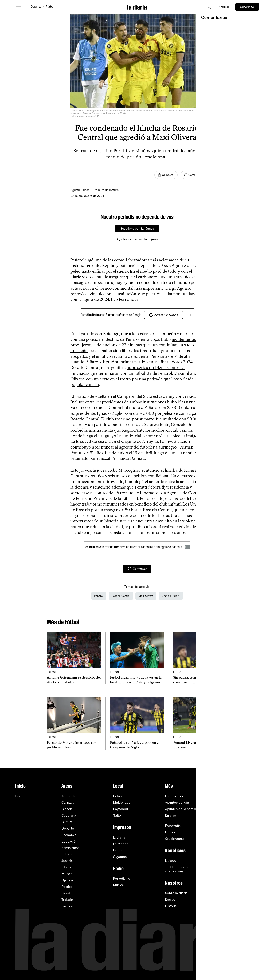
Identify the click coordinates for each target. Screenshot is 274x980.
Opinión (67, 880)
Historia (171, 906)
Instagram (241, 822)
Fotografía (173, 826)
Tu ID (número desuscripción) (178, 869)
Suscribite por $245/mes (137, 229)
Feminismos (70, 848)
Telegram (240, 841)
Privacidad (241, 883)
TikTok (238, 835)
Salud (66, 893)
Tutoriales (240, 870)
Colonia (119, 796)
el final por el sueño (110, 271)
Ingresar (224, 7)
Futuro (67, 854)
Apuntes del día (177, 803)
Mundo (67, 874)
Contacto (240, 889)
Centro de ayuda (246, 863)
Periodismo (122, 879)
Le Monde (121, 844)
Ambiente (69, 796)
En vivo (170, 815)
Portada (21, 796)
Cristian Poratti (171, 596)
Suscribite (247, 7)
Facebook (241, 828)
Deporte (36, 7)
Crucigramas (175, 839)
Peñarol (99, 596)
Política (67, 887)
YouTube (239, 809)
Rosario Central (121, 596)
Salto (117, 815)
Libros (66, 867)
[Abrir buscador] (209, 7)
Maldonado (122, 803)
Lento (117, 850)
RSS (236, 803)
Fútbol (50, 7)
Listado (171, 861)
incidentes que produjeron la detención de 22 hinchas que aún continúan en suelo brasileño (135, 345)
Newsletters (242, 796)
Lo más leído (175, 796)
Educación (69, 841)
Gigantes (120, 857)
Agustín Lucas (80, 190)
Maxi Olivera (146, 596)
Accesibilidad (243, 876)
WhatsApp (241, 815)
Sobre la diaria (176, 893)
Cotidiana (69, 815)
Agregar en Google (164, 315)
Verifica (67, 906)
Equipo (170, 899)
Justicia (67, 861)
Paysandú (121, 809)
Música (118, 885)
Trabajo (67, 900)
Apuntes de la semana (182, 809)
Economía (69, 835)
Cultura (67, 822)
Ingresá (153, 239)
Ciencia (67, 809)
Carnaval (68, 803)
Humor (170, 832)
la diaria (119, 837)
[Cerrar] (197, 217)
